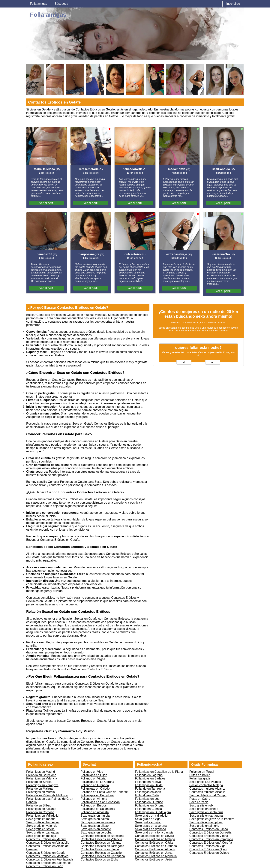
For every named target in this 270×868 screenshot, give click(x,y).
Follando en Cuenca (148, 809)
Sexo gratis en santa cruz (206, 812)
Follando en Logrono (149, 775)
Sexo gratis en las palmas (98, 822)
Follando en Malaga (39, 789)
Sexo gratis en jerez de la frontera (212, 819)
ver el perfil (47, 203)
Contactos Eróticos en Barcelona (102, 836)
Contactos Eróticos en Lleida (100, 849)
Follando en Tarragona (150, 789)
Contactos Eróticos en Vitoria (209, 836)
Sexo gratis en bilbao (95, 826)
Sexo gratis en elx (201, 805)
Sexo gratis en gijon (148, 822)
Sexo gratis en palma (95, 819)
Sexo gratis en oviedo (204, 809)
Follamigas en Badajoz (150, 778)
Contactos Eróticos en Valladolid (48, 843)
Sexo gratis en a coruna (151, 826)
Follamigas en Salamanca (98, 809)
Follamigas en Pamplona (97, 795)
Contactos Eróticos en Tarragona (102, 846)
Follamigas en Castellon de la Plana (159, 772)
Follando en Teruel (202, 772)
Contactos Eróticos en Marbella (156, 856)
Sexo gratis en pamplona (206, 822)
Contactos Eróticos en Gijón (208, 849)
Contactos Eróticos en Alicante (101, 843)
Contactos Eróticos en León (45, 866)
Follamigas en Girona (149, 805)
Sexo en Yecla (199, 802)
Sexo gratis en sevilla (40, 829)
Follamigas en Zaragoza (42, 785)
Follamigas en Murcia (40, 792)
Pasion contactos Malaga (206, 785)
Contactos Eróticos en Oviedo (209, 853)
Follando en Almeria (94, 799)
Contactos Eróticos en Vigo (207, 846)
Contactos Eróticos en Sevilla (154, 836)
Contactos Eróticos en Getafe (46, 853)
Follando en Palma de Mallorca (47, 795)
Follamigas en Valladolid (42, 816)
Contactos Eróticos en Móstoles (47, 856)
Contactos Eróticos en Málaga (155, 839)
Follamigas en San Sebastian (100, 802)
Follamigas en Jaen (148, 792)
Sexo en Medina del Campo (208, 795)
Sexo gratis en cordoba (96, 832)
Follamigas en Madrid (41, 772)
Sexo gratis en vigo (148, 819)
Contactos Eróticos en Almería (155, 849)
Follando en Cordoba (40, 812)
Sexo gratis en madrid (41, 819)
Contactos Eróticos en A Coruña (211, 843)
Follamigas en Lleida (149, 785)
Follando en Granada (95, 785)
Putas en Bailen (200, 775)
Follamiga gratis (200, 778)
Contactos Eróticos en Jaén (153, 859)
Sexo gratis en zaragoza (42, 832)
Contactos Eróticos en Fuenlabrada (50, 859)
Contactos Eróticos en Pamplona (211, 839)
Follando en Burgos (94, 805)
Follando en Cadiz (147, 795)
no (213, 362)
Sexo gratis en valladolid (151, 816)
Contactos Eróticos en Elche (99, 859)
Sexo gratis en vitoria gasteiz (154, 832)
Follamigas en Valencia (42, 778)
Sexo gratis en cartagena (206, 816)
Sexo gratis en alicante (96, 829)
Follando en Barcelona (41, 775)
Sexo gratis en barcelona (43, 822)
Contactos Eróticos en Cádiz (154, 843)
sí (184, 362)
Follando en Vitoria (93, 778)
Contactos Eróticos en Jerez (154, 853)
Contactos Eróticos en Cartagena (103, 856)
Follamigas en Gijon (94, 775)
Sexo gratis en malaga (41, 836)
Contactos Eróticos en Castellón (102, 853)
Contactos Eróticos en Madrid (46, 839)
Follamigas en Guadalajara (153, 812)
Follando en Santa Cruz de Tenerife (104, 792)
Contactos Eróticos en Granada (156, 846)
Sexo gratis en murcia (95, 816)
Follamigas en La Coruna (97, 782)
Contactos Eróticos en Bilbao (209, 829)
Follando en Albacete (95, 812)
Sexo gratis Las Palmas (205, 782)
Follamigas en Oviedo (95, 789)
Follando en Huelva (148, 782)
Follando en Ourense (149, 802)
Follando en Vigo (92, 772)
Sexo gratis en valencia (42, 826)
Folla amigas (39, 4)
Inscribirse (233, 4)
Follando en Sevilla (39, 782)
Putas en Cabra (200, 799)
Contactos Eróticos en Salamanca (49, 863)
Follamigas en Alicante (41, 809)
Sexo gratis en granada (150, 829)
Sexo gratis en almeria (204, 826)
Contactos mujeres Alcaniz (207, 789)
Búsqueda (61, 4)
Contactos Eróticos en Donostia (210, 832)
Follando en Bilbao (39, 805)
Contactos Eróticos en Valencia (101, 839)
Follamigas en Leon (148, 799)
